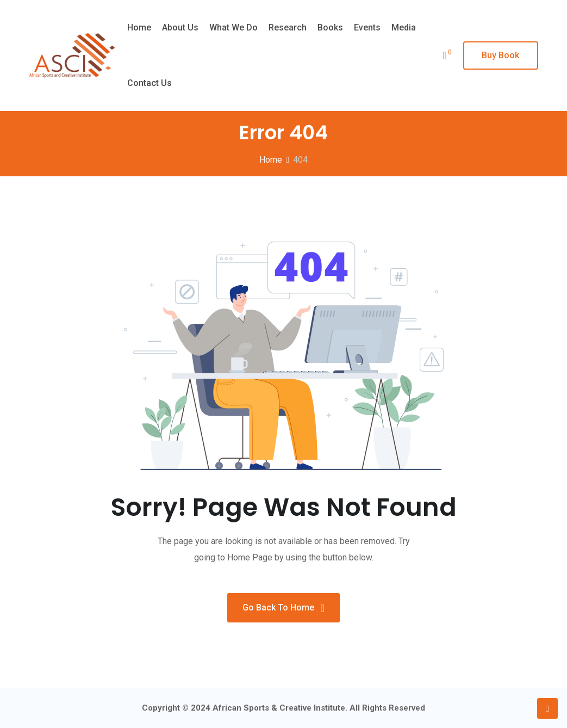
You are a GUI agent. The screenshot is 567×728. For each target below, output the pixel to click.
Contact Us (149, 83)
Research (288, 27)
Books (330, 27)
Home (139, 27)
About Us (180, 27)
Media (404, 27)
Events (367, 27)
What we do (233, 27)
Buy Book (500, 55)
